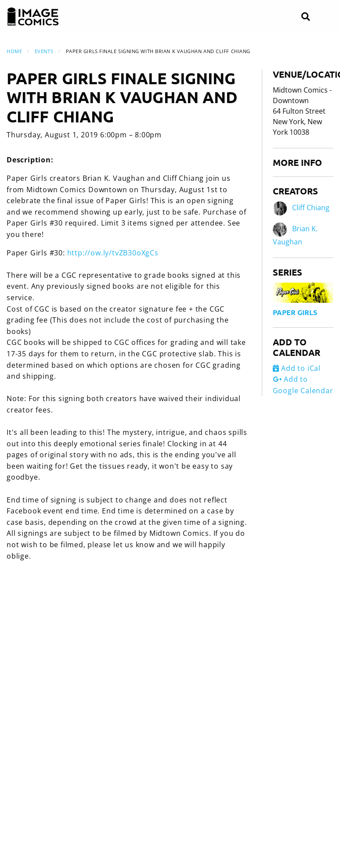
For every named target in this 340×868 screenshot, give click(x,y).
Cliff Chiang (311, 208)
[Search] (306, 17)
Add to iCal (297, 368)
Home (14, 51)
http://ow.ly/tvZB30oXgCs (113, 253)
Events (44, 51)
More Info (297, 162)
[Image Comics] (33, 17)
